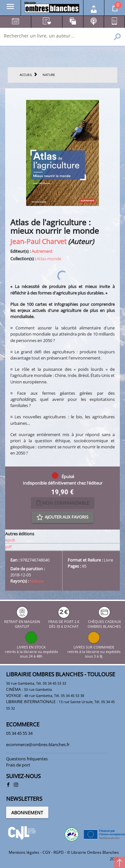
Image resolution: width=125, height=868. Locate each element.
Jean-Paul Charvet (38, 241)
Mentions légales (24, 852)
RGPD (59, 852)
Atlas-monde (49, 259)
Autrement (42, 251)
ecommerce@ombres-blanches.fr (38, 745)
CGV (46, 852)
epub (10, 540)
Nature (37, 581)
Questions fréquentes (27, 759)
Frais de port (18, 765)
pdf (8, 547)
